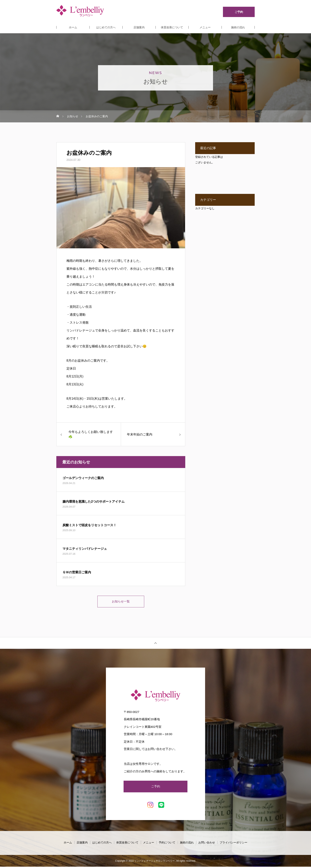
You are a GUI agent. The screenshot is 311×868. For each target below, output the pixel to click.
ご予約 (155, 787)
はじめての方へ (106, 27)
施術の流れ (238, 27)
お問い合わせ (207, 844)
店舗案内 (139, 27)
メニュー (205, 27)
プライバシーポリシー (233, 844)
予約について (167, 844)
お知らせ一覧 (121, 602)
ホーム (73, 27)
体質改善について (172, 27)
